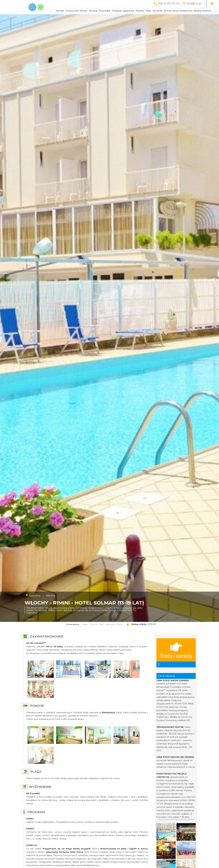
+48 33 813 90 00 (169, 4)
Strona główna (73, 624)
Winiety (84, 11)
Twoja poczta (72, 11)
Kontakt (60, 11)
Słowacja (93, 11)
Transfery (140, 11)
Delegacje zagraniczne (123, 11)
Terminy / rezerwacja (176, 650)
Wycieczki (157, 11)
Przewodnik (105, 11)
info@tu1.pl (194, 4)
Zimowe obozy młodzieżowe (178, 11)
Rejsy (148, 11)
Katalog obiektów (202, 11)
